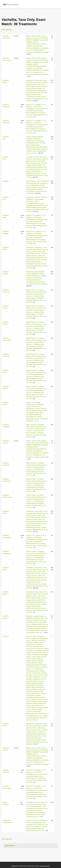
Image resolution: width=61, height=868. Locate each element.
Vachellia (6, 181)
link (9, 30)
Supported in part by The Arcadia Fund (23, 866)
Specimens (10, 846)
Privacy (37, 866)
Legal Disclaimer (45, 866)
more (4, 30)
